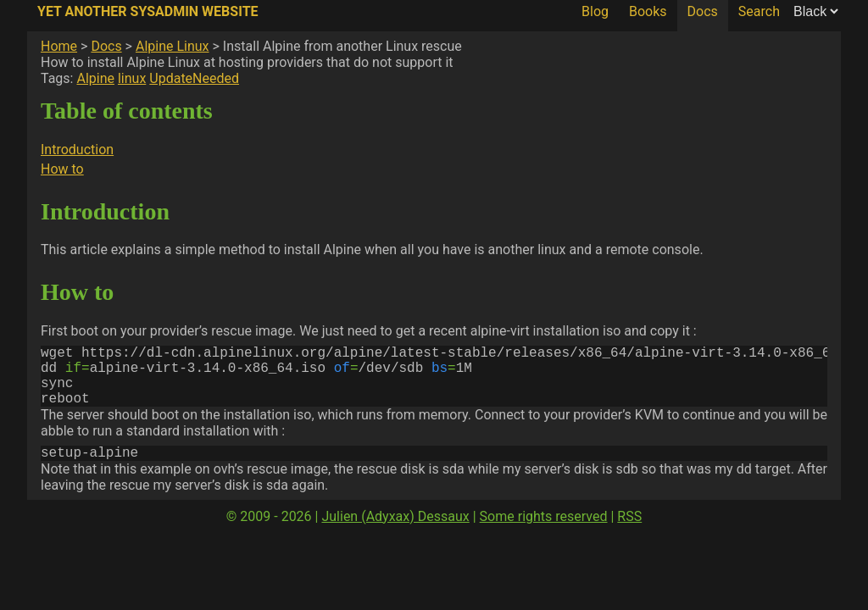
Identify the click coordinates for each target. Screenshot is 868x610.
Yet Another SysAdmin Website (148, 11)
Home (59, 46)
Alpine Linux (172, 46)
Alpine (95, 78)
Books (648, 11)
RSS (629, 533)
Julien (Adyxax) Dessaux (395, 533)
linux (132, 78)
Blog (595, 11)
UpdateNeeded (194, 78)
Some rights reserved (544, 533)
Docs (703, 11)
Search (759, 11)
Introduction (77, 150)
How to (62, 169)
